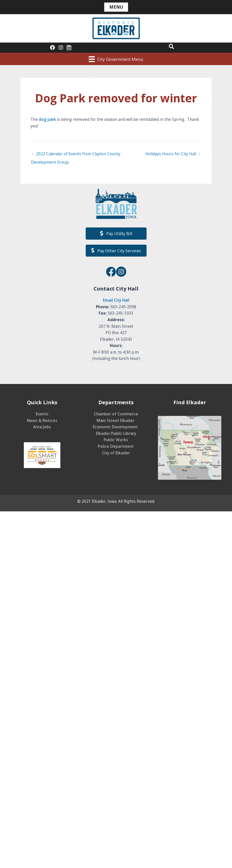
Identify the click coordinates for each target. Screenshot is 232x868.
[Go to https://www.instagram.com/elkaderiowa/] (121, 272)
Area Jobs (42, 427)
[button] (171, 46)
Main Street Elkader (116, 420)
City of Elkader (116, 453)
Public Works (116, 440)
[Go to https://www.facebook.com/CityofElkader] (111, 272)
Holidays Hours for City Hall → (173, 154)
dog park (47, 119)
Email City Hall (116, 300)
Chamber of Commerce (116, 414)
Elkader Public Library (116, 433)
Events (42, 414)
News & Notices (42, 420)
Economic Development (116, 427)
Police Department (116, 446)
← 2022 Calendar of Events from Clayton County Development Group (76, 155)
